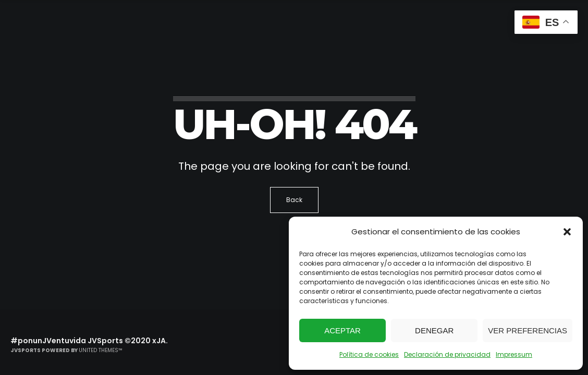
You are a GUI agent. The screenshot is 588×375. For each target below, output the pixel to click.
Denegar (434, 330)
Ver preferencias (528, 330)
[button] (567, 232)
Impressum (514, 354)
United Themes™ (101, 350)
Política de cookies (369, 354)
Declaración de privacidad (447, 354)
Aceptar (342, 330)
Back (294, 200)
